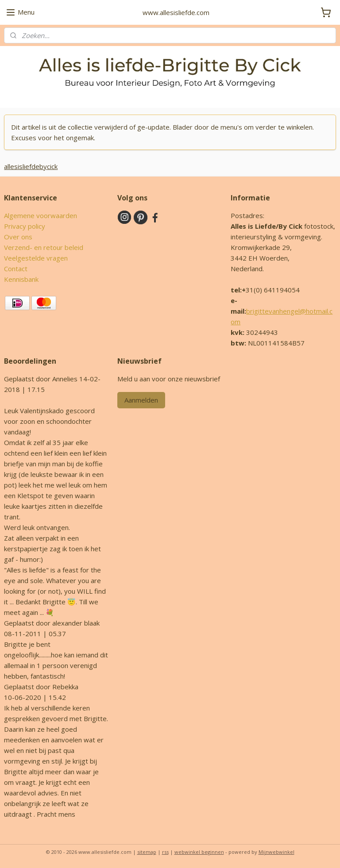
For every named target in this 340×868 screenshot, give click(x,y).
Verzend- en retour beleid (44, 247)
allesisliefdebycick (31, 166)
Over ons (18, 237)
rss (165, 852)
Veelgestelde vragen (36, 258)
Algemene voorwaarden (41, 215)
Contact (16, 269)
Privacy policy (25, 226)
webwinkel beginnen (199, 852)
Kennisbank (21, 279)
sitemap (147, 852)
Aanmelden (141, 400)
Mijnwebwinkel (276, 852)
